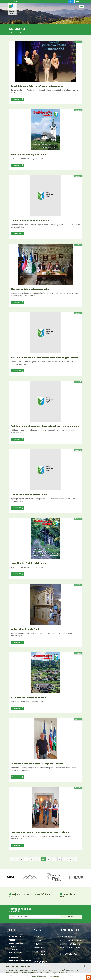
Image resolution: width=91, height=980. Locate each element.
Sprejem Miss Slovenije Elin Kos (70, 944)
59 (43, 859)
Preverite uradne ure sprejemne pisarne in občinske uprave (21, 962)
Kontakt (37, 959)
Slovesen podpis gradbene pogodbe (30, 289)
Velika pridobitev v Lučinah (25, 629)
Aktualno (22, 33)
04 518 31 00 (44, 894)
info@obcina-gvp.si (69, 896)
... (26, 859)
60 (49, 859)
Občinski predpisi (40, 955)
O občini (37, 944)
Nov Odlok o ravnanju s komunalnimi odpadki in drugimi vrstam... (45, 358)
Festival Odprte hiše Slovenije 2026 (70, 949)
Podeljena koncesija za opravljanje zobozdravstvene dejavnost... (45, 426)
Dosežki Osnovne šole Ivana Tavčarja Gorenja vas (37, 86)
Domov (12, 33)
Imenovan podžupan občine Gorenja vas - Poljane (37, 764)
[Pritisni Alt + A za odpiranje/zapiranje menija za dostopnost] (88, 977)
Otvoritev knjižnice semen (68, 954)
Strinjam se (55, 977)
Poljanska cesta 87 (19, 896)
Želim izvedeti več (39, 977)
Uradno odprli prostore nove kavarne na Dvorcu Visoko (40, 832)
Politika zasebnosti (41, 962)
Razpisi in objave (40, 948)
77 (65, 859)
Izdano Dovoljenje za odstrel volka (29, 495)
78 (70, 859)
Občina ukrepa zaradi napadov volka (31, 221)
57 (32, 859)
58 (37, 859)
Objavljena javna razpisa (68, 937)
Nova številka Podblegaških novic (29, 155)
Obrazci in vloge (40, 951)
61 (54, 859)
